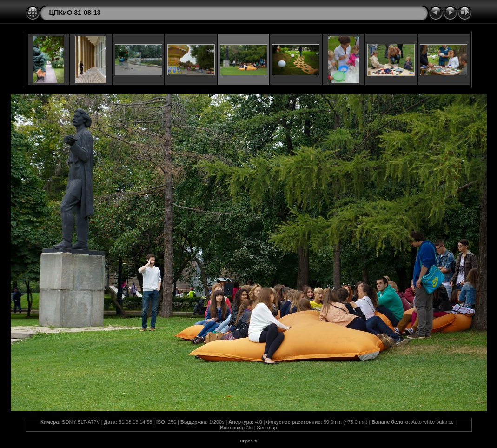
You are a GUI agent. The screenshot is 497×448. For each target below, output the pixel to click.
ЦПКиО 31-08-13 (75, 13)
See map (267, 428)
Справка (249, 441)
